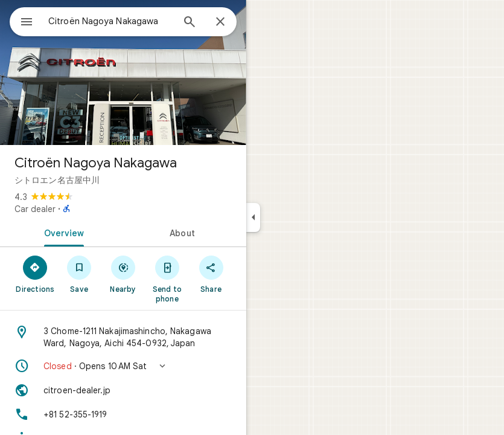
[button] (123, 366)
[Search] (190, 23)
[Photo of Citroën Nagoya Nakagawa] (123, 72)
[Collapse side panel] (253, 217)
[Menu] (27, 23)
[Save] (79, 274)
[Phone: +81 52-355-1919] (123, 414)
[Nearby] (123, 274)
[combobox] (110, 21)
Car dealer (35, 209)
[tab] (62, 232)
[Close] (220, 22)
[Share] (211, 274)
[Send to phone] (167, 279)
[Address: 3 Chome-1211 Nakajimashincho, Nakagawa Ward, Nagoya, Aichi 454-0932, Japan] (123, 337)
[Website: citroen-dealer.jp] (123, 390)
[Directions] (35, 274)
